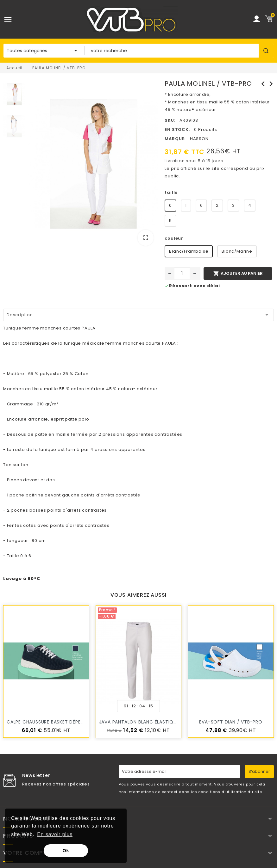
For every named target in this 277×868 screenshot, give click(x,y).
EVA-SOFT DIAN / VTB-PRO (231, 722)
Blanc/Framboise (189, 251)
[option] (93, 165)
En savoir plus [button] (55, 834)
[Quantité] (182, 274)
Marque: (175, 139)
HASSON (199, 139)
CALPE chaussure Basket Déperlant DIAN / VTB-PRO (70, 722)
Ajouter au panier (238, 274)
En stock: (177, 129)
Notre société (26, 819)
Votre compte (27, 853)
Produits (18, 836)
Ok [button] (66, 851)
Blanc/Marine (237, 251)
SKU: (170, 120)
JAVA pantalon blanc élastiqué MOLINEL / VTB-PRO (163, 722)
